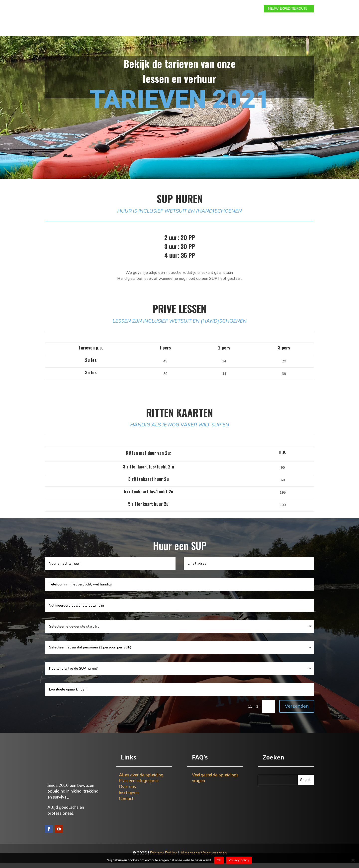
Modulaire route (125, 9)
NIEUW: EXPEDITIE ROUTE (288, 9)
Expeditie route (161, 9)
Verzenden (297, 711)
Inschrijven (129, 798)
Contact (242, 9)
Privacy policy (239, 860)
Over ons (220, 9)
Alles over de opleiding (141, 780)
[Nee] (353, 860)
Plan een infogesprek (139, 786)
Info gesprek (193, 9)
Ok (219, 860)
